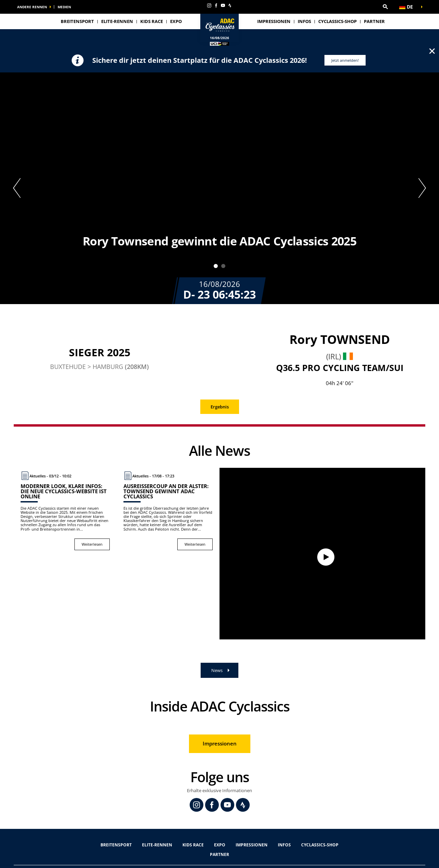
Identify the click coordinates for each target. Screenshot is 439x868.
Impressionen (274, 21)
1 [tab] (216, 266)
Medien (64, 7)
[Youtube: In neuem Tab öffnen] (223, 5)
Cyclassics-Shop (337, 21)
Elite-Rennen (157, 845)
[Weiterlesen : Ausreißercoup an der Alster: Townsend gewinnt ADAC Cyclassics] (168, 511)
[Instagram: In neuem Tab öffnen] (209, 5)
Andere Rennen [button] (32, 7)
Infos (284, 845)
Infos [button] (304, 21)
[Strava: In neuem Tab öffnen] (230, 5)
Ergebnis (220, 407)
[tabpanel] (219, 188)
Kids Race (152, 21)
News (217, 670)
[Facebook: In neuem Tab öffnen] (216, 5)
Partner (374, 21)
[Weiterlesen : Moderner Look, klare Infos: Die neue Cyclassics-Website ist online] (65, 511)
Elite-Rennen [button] (117, 21)
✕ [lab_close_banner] (432, 51)
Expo (176, 21)
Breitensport (77, 21)
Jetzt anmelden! (345, 60)
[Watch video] (322, 554)
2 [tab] (223, 266)
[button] (385, 7)
